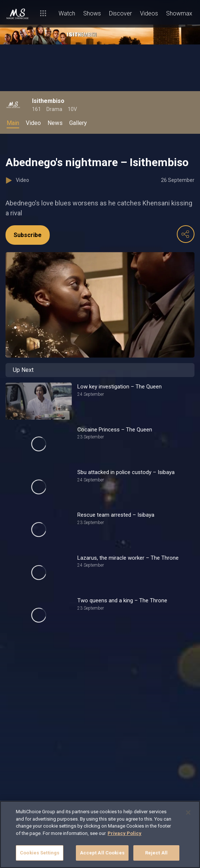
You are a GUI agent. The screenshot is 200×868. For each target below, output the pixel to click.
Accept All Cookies (102, 853)
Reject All (156, 853)
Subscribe (28, 235)
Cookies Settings (40, 853)
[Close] (188, 813)
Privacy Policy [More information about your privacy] (124, 833)
